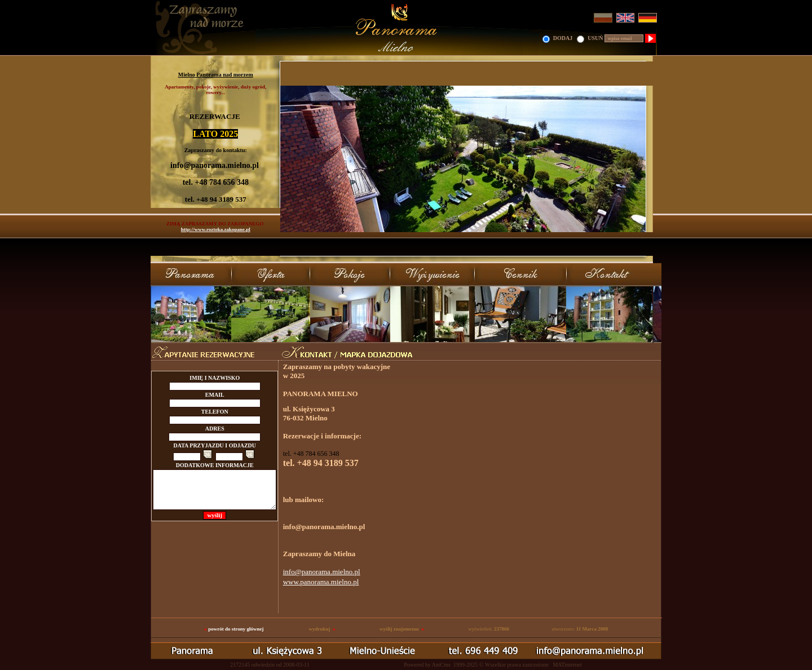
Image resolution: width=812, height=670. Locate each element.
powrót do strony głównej (236, 629)
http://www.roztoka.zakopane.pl (216, 229)
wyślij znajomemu (399, 629)
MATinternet (567, 665)
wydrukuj (319, 629)
